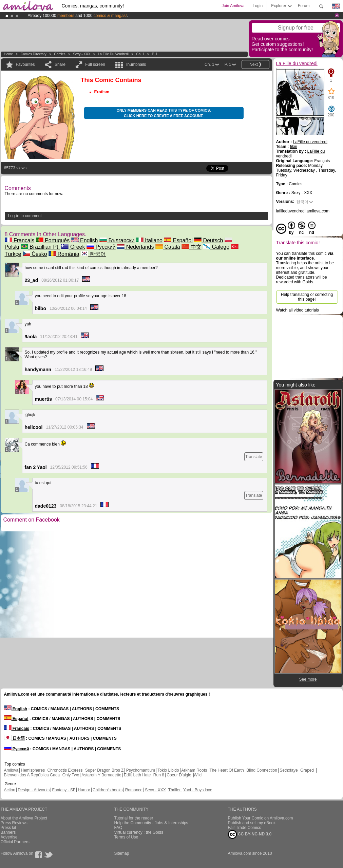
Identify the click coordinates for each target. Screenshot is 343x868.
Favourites (25, 64)
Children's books (108, 790)
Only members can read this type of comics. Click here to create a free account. (164, 113)
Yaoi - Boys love (198, 790)
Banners (8, 832)
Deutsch (208, 240)
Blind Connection (262, 770)
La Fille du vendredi (113, 54)
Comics (60, 54)
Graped (307, 770)
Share (60, 64)
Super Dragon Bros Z (104, 770)
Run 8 (159, 775)
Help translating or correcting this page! (307, 297)
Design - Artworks (34, 790)
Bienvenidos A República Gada (32, 775)
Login (258, 6)
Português (53, 240)
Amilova (11, 770)
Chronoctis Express (65, 770)
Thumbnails (135, 64)
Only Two (71, 775)
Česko (35, 254)
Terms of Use (126, 837)
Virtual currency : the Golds (139, 832)
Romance (134, 790)
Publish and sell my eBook (252, 823)
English (85, 240)
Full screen (95, 64)
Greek (73, 247)
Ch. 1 (140, 54)
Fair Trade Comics (245, 828)
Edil (127, 775)
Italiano (149, 240)
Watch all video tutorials (298, 310)
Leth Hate (142, 775)
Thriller (175, 790)
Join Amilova (233, 6)
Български (117, 240)
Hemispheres (33, 770)
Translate (254, 457)
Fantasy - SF (64, 790)
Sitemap (122, 853)
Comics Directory (34, 54)
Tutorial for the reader (134, 818)
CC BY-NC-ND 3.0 (250, 834)
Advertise (9, 837)
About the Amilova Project (24, 818)
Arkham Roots (194, 770)
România (64, 254)
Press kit (8, 828)
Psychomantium (141, 770)
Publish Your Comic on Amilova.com (261, 818)
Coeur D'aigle (179, 775)
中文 (191, 247)
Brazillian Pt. (40, 247)
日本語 (14, 738)
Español (178, 240)
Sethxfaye (289, 770)
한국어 (93, 254)
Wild (198, 775)
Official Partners (15, 842)
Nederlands (135, 247)
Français (20, 240)
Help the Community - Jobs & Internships (151, 823)
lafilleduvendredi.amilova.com (303, 211)
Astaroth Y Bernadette (101, 775)
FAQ (118, 828)
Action (10, 790)
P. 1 (155, 54)
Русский (101, 247)
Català (168, 247)
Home (9, 54)
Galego (216, 247)
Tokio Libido (168, 770)
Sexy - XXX (82, 54)
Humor (84, 790)
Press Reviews (14, 823)
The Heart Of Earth (226, 770)
